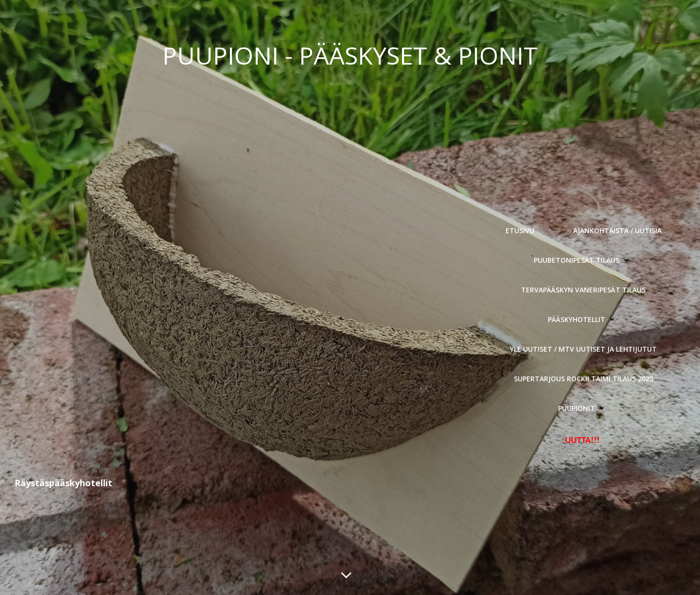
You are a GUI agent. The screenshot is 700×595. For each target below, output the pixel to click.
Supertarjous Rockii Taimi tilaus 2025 (584, 379)
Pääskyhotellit (583, 319)
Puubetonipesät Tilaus (583, 260)
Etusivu (520, 230)
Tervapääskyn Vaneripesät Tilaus (583, 290)
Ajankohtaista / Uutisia (617, 230)
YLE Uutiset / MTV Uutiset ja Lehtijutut (583, 349)
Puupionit (583, 408)
